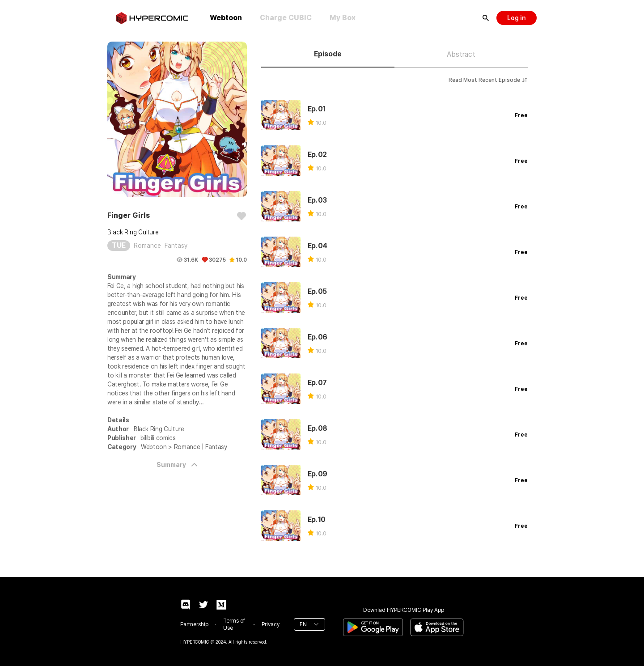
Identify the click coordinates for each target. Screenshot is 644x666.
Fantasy (176, 246)
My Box (343, 18)
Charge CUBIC (286, 18)
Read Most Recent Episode (488, 80)
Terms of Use (234, 624)
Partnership (194, 624)
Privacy (271, 624)
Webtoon (226, 18)
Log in (517, 18)
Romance (147, 246)
